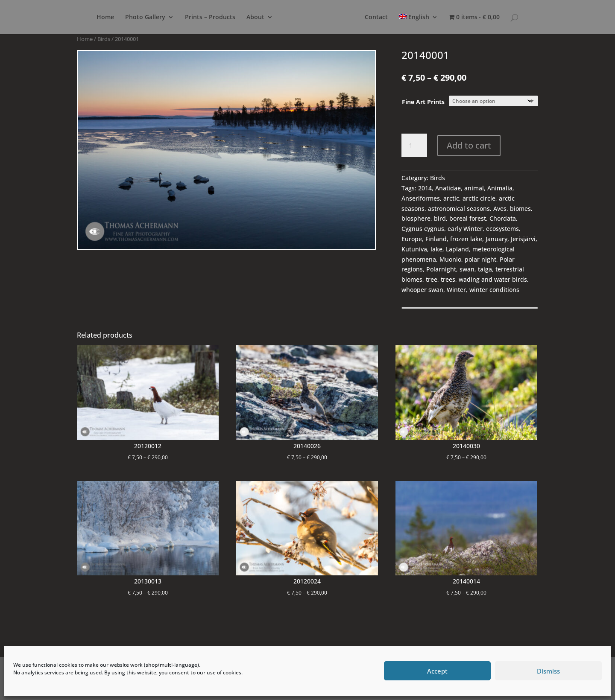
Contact (394, 17)
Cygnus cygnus (423, 229)
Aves (500, 209)
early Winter (465, 229)
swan (467, 269)
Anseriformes (421, 198)
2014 (425, 188)
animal (474, 188)
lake (436, 249)
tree (432, 279)
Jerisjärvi (523, 239)
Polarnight (441, 269)
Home (88, 17)
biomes (520, 209)
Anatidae (448, 188)
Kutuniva (414, 249)
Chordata (503, 218)
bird (440, 218)
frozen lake (466, 239)
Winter (456, 290)
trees (448, 279)
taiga (485, 269)
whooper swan (422, 290)
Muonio (450, 259)
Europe (412, 239)
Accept (437, 671)
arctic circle (479, 198)
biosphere (416, 218)
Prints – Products (193, 17)
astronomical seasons (459, 209)
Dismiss (548, 671)
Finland (436, 239)
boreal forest (468, 218)
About (238, 17)
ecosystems (502, 229)
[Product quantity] (414, 146)
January (496, 239)
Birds (104, 39)
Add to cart (469, 145)
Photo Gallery (128, 17)
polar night (480, 259)
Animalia (500, 188)
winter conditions (494, 290)
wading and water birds (493, 279)
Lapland (457, 249)
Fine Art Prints (423, 102)
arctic (451, 198)
